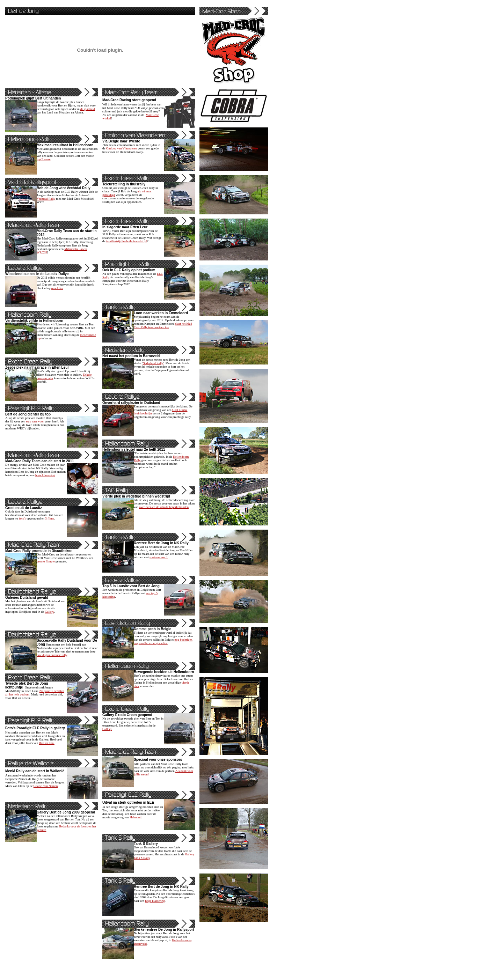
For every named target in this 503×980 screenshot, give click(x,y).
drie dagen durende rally (52, 655)
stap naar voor (35, 421)
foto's (22, 518)
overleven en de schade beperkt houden (164, 507)
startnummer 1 (159, 557)
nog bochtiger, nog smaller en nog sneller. (163, 641)
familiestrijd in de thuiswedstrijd (127, 241)
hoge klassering (45, 475)
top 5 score (44, 159)
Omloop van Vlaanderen (122, 148)
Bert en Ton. (46, 743)
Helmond (136, 817)
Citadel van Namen (46, 786)
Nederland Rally (153, 363)
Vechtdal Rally (46, 199)
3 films (49, 518)
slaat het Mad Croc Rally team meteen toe (163, 325)
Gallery (49, 612)
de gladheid (88, 109)
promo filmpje (46, 561)
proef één (57, 288)
